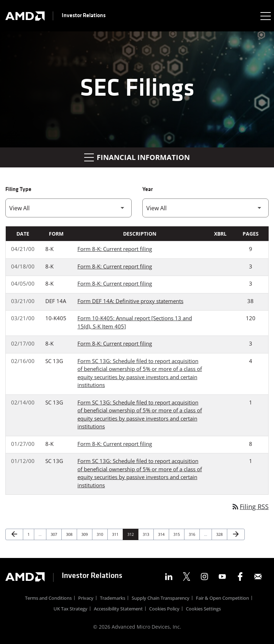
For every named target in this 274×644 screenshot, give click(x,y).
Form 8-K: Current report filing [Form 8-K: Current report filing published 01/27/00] (115, 444)
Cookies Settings (203, 610)
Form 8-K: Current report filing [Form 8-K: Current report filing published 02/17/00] (115, 343)
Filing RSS (250, 507)
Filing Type (18, 190)
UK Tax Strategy (70, 610)
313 (147, 534)
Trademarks (113, 599)
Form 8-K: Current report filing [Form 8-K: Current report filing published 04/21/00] (115, 249)
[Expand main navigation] (265, 16)
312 (131, 534)
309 (85, 534)
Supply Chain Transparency (161, 599)
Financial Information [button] (137, 157)
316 (193, 534)
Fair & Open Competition (222, 599)
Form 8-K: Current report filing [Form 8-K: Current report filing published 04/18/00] (115, 266)
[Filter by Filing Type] (68, 208)
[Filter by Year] (205, 208)
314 (162, 534)
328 (220, 534)
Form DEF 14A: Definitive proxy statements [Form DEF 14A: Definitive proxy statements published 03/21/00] (130, 301)
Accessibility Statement (118, 610)
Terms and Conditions (48, 599)
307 (55, 534)
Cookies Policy (164, 610)
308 (70, 534)
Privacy (86, 599)
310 (101, 534)
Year (148, 190)
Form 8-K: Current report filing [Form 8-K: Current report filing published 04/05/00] (115, 283)
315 (177, 534)
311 (116, 534)
